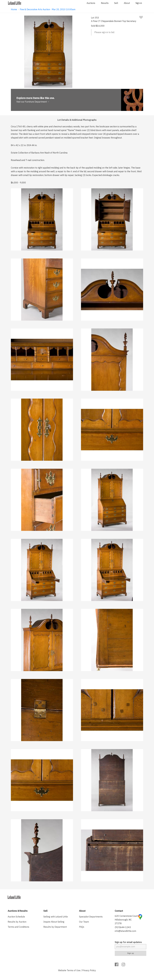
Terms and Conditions (18, 927)
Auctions (91, 3)
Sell (116, 3)
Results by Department (55, 927)
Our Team (84, 922)
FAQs (82, 927)
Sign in (139, 3)
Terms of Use (74, 970)
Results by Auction (17, 922)
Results (105, 3)
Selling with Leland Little (56, 917)
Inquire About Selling (54, 922)
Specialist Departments (91, 917)
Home (14, 9)
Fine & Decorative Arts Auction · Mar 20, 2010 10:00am (48, 9)
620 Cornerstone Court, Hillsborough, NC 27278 (127, 920)
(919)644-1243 (123, 927)
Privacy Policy (89, 970)
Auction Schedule (16, 917)
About (127, 3)
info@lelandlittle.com (125, 931)
